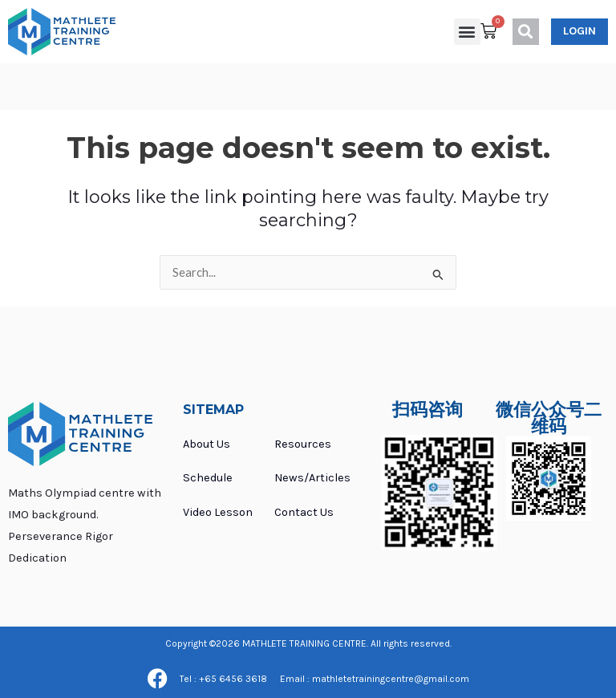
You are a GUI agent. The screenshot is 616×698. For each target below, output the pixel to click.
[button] (467, 32)
